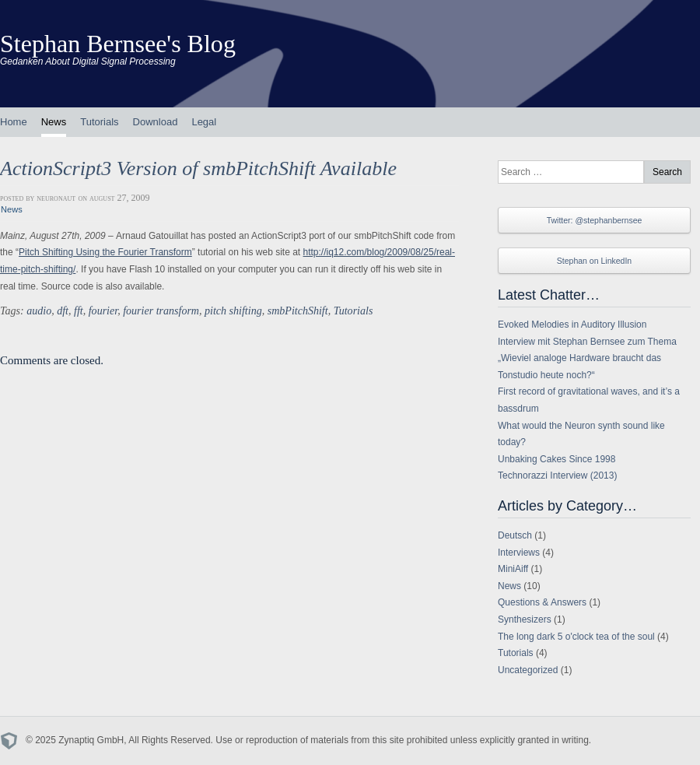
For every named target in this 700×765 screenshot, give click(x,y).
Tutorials (99, 122)
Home (14, 122)
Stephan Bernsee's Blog (118, 44)
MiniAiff (513, 569)
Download (156, 122)
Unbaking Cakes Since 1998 (556, 459)
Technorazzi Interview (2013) (557, 475)
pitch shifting (233, 311)
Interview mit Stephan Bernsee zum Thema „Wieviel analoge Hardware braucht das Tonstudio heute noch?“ (587, 358)
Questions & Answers (542, 602)
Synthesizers (525, 619)
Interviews (519, 553)
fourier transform (161, 311)
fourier (103, 311)
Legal (204, 122)
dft (63, 311)
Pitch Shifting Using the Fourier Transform (105, 252)
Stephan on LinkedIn (594, 261)
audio (39, 311)
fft (79, 311)
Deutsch (515, 535)
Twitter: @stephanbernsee (595, 220)
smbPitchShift (298, 311)
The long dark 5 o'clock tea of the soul (576, 637)
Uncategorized (528, 670)
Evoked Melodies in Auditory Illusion (572, 325)
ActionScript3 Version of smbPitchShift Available (198, 168)
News (54, 122)
